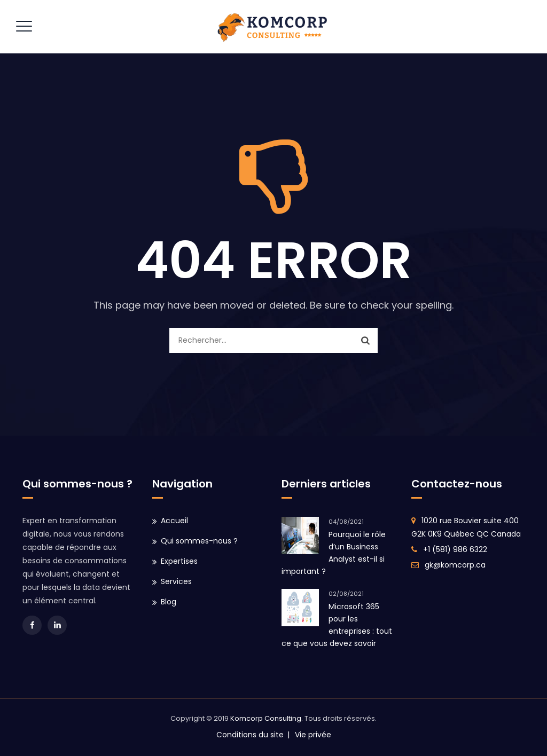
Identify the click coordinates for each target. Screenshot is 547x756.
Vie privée (313, 735)
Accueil (174, 521)
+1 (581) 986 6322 (455, 549)
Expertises (179, 561)
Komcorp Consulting (266, 718)
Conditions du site (250, 735)
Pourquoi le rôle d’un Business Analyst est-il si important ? (334, 553)
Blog (169, 602)
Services (176, 581)
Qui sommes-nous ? (199, 541)
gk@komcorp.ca (455, 565)
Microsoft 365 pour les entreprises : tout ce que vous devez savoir (337, 625)
